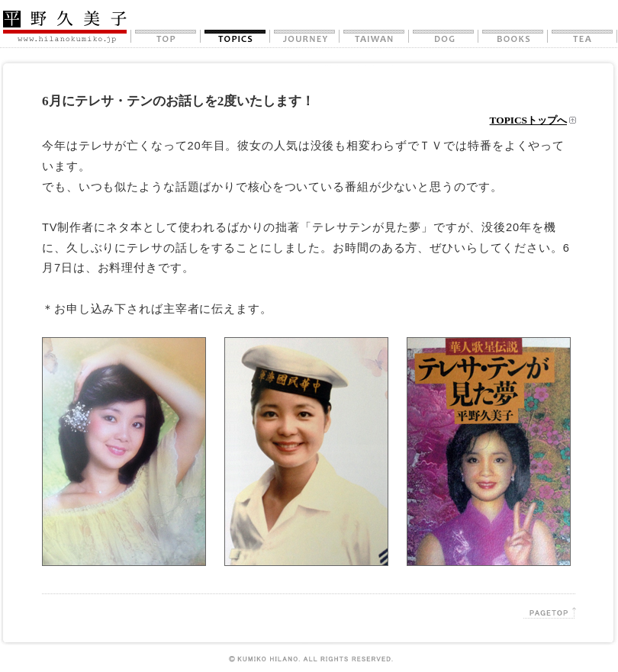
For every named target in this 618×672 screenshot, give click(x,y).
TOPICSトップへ (528, 120)
